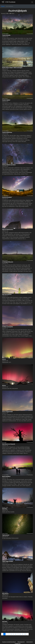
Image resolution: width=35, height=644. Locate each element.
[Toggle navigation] (32, 2)
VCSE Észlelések (8, 2)
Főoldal (3, 6)
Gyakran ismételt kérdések (9, 642)
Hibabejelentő (21, 642)
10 (25, 634)
